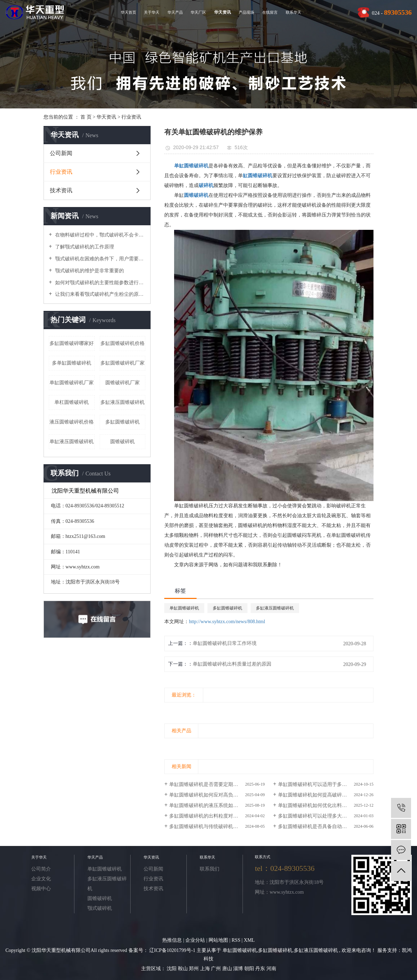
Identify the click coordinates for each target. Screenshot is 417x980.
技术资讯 (61, 190)
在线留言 (270, 12)
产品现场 (246, 12)
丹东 (261, 969)
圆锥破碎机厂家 (123, 383)
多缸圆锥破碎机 (227, 608)
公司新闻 (61, 153)
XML (249, 940)
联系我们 (210, 869)
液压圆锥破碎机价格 (72, 422)
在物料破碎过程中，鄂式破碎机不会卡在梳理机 (100, 235)
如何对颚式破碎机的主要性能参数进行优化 (100, 283)
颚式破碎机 (100, 908)
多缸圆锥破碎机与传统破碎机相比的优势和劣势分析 (217, 826)
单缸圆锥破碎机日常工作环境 (225, 643)
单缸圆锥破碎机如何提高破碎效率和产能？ (325, 795)
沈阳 (172, 969)
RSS (236, 940)
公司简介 (41, 869)
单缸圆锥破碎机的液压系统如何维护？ (211, 805)
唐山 (228, 969)
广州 (217, 969)
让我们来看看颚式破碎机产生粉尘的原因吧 (100, 294)
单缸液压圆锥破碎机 (72, 442)
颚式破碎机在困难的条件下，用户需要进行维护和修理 (100, 259)
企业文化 (41, 879)
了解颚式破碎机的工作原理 (84, 247)
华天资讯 (223, 12)
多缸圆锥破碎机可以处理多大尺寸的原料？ (325, 816)
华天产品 (175, 12)
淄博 (239, 969)
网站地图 (219, 940)
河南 (271, 969)
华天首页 (128, 12)
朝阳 (250, 969)
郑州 (194, 969)
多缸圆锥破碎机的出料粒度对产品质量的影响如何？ (217, 816)
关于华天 (152, 12)
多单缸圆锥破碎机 (72, 363)
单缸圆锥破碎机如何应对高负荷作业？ (211, 795)
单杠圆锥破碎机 (72, 402)
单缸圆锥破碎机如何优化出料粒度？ (317, 805)
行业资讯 (131, 117)
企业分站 (195, 940)
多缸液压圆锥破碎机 (123, 402)
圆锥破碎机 (123, 442)
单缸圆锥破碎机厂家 (72, 383)
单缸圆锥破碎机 (184, 608)
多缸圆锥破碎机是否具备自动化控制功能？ (325, 826)
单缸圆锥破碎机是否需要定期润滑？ (208, 784)
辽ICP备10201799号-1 (172, 950)
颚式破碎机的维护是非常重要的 (89, 271)
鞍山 (184, 969)
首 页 (86, 117)
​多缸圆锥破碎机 (123, 422)
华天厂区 (198, 12)
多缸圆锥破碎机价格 (123, 343)
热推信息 (172, 940)
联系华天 (293, 12)
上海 (206, 969)
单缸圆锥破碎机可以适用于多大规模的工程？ (326, 784)
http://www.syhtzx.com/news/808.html (227, 622)
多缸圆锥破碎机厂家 (123, 363)
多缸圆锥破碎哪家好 (72, 343)
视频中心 (41, 889)
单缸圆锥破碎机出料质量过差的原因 (232, 664)
